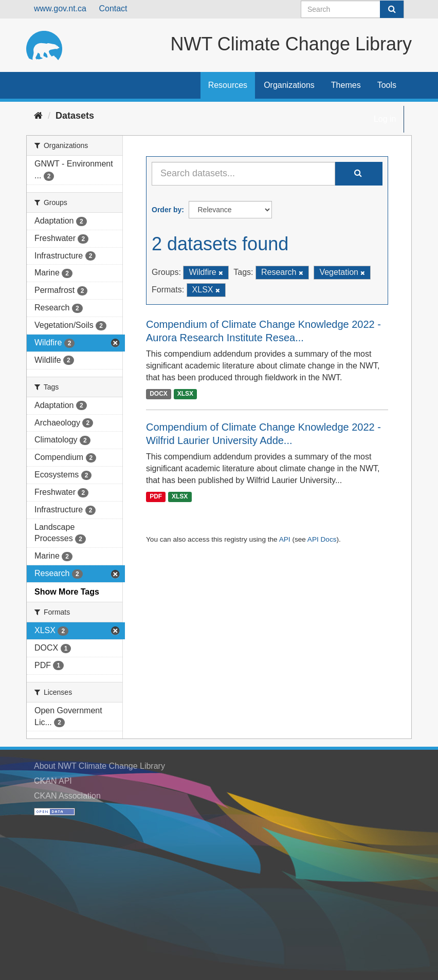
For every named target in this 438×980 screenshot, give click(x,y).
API (285, 539)
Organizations (289, 85)
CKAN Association (67, 796)
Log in (385, 119)
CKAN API (53, 781)
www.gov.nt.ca (60, 8)
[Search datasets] (352, 9)
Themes (346, 85)
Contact (113, 8)
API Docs (322, 539)
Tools (387, 85)
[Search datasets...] (243, 174)
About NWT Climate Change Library (99, 766)
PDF (156, 497)
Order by (167, 210)
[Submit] (392, 9)
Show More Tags (67, 592)
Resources (228, 85)
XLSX (185, 394)
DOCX (159, 394)
